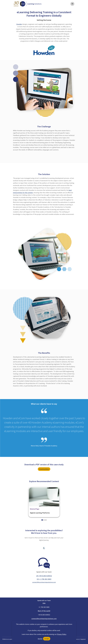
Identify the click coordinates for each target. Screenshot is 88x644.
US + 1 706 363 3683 (44, 579)
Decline (40, 639)
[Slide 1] (44, 520)
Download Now (44, 469)
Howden (19, 24)
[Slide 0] (42, 520)
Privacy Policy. (62, 634)
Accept (47, 639)
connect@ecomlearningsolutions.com (44, 582)
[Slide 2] (46, 520)
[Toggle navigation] (72, 4)
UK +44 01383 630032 (44, 576)
